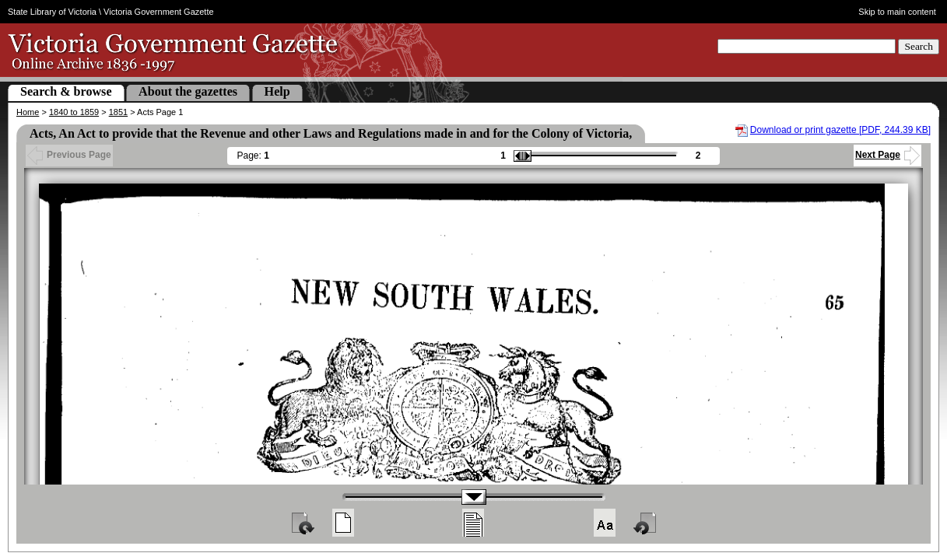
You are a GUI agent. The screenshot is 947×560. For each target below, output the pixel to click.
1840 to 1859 (74, 112)
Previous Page (69, 155)
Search (919, 46)
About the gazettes (188, 91)
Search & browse (66, 91)
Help (277, 91)
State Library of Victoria (52, 12)
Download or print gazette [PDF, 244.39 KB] (840, 130)
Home (28, 112)
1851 (118, 112)
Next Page (887, 155)
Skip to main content (897, 12)
